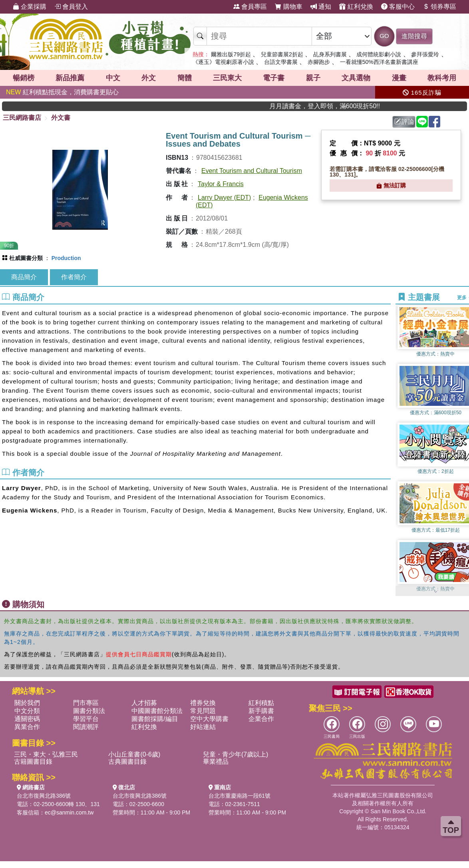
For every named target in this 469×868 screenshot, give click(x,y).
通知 (321, 7)
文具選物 (356, 78)
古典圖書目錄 (127, 762)
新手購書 (261, 711)
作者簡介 (74, 277)
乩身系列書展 (330, 54)
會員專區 (250, 7)
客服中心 (398, 7)
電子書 (274, 78)
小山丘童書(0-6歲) (134, 754)
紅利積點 (261, 703)
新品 (70, 78)
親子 (313, 78)
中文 (113, 78)
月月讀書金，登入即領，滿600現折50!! (338, 106)
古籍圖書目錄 (33, 762)
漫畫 (399, 78)
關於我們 (27, 703)
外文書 (61, 118)
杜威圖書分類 (26, 258)
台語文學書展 (281, 62)
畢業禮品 (216, 762)
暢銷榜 (24, 78)
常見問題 (203, 711)
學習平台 (86, 719)
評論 (404, 122)
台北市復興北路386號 (44, 796)
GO (384, 36)
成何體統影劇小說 (379, 54)
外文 (149, 78)
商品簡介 (24, 277)
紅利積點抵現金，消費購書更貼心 (62, 92)
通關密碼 (27, 719)
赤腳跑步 (319, 62)
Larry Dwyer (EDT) (224, 198)
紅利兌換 (356, 7)
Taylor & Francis (221, 184)
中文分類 (27, 711)
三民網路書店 (22, 118)
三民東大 (227, 78)
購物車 (288, 7)
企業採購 (30, 7)
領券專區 (439, 7)
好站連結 (203, 727)
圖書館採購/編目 (155, 719)
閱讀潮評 (86, 727)
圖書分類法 (89, 711)
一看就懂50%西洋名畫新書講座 (379, 62)
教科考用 (442, 78)
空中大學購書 (209, 719)
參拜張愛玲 (425, 54)
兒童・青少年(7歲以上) (236, 754)
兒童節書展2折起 (282, 54)
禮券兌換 (203, 703)
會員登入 (71, 7)
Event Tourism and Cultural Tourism (252, 171)
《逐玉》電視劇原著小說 (223, 62)
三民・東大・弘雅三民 (46, 754)
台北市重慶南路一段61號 (240, 796)
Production (66, 258)
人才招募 (144, 703)
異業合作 (27, 727)
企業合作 (261, 719)
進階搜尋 (414, 36)
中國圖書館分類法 (157, 711)
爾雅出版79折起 (231, 54)
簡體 (185, 78)
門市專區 (86, 703)
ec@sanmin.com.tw (69, 812)
